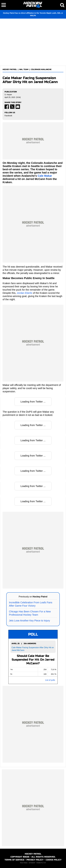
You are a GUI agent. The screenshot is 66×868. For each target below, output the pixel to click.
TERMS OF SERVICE (14, 860)
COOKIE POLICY (54, 860)
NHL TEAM (24, 69)
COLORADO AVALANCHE (41, 69)
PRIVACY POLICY (35, 860)
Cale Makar (45, 176)
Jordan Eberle (25, 293)
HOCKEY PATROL (10, 69)
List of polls (50, 680)
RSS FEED (24, 863)
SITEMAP (32, 863)
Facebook (8, 116)
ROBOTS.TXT (41, 863)
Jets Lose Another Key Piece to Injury (29, 621)
